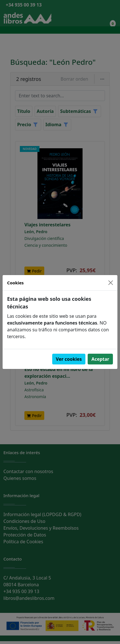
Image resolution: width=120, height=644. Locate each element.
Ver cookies (69, 359)
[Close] (111, 283)
